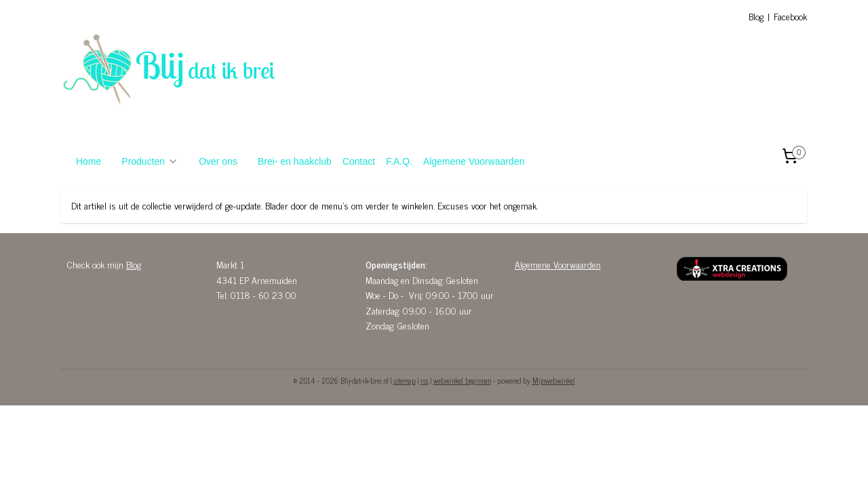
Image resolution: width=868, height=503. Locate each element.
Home (88, 161)
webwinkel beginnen (462, 380)
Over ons (218, 161)
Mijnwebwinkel (554, 380)
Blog (756, 16)
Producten (150, 161)
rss (425, 380)
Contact (359, 161)
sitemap (405, 380)
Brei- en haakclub (295, 161)
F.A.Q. (399, 161)
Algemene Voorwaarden (474, 161)
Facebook (790, 16)
